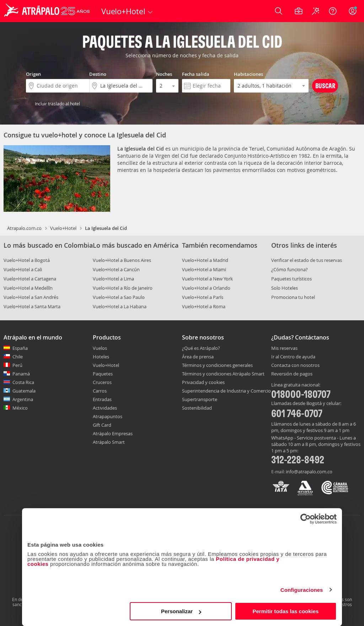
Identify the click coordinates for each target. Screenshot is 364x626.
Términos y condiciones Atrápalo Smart (223, 374)
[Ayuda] (333, 11)
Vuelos (100, 348)
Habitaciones (248, 74)
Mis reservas (284, 348)
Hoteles (101, 357)
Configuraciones (302, 590)
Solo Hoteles (285, 288)
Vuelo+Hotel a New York (207, 279)
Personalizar (181, 611)
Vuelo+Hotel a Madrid (205, 260)
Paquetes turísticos (291, 279)
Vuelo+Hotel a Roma (204, 306)
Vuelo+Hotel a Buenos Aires (122, 260)
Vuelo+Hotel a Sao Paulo (119, 297)
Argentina (23, 399)
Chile (18, 357)
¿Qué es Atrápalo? (201, 348)
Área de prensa (198, 357)
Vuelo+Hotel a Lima (113, 279)
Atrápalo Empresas (113, 433)
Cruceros (102, 382)
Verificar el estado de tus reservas (307, 260)
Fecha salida (196, 74)
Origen (33, 74)
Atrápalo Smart (109, 442)
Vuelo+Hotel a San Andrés (31, 297)
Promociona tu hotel (293, 297)
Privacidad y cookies (203, 382)
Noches (164, 74)
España (20, 348)
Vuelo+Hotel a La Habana (120, 306)
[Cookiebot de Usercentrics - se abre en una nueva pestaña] (306, 519)
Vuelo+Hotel (63, 228)
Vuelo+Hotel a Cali (23, 269)
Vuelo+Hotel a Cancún (116, 269)
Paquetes (103, 374)
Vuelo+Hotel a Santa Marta (32, 306)
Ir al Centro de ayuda (293, 357)
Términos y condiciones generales (217, 365)
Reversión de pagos (292, 374)
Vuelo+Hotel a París (203, 297)
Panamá (21, 374)
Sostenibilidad (197, 408)
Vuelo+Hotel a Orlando (206, 288)
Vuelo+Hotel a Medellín (28, 288)
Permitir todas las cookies (285, 611)
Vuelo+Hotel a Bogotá (27, 260)
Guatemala (24, 391)
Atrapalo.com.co (24, 228)
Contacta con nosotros (295, 365)
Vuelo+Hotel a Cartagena (30, 279)
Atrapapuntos (108, 416)
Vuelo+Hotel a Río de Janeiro (123, 288)
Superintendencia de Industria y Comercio (226, 391)
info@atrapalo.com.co (309, 472)
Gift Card (102, 425)
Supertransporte (200, 399)
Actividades (105, 408)
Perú (17, 365)
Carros (100, 391)
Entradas (102, 399)
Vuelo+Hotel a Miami (204, 269)
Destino (98, 74)
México (20, 408)
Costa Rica (23, 382)
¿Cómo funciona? (290, 269)
